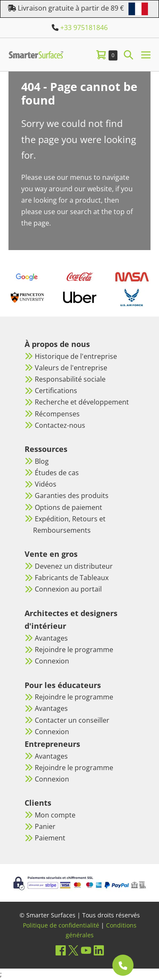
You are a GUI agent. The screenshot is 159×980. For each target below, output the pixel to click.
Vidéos (46, 484)
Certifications (56, 391)
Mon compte (55, 815)
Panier (45, 826)
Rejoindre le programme (74, 650)
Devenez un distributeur (74, 566)
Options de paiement (68, 507)
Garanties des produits (72, 496)
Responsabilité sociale (70, 379)
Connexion (52, 661)
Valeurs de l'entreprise (71, 368)
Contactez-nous (60, 425)
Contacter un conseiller (72, 720)
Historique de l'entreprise (76, 356)
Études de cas (57, 473)
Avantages (51, 638)
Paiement (50, 838)
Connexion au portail (68, 589)
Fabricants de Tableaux (72, 578)
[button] (128, 54)
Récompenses (57, 414)
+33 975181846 (84, 28)
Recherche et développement (82, 402)
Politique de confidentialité (61, 925)
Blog (42, 461)
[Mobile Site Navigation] (146, 55)
